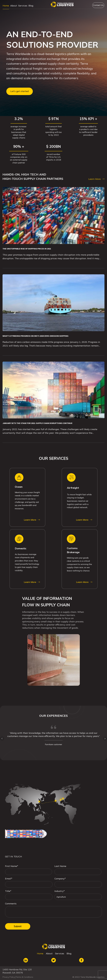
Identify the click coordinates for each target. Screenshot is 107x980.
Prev (2, 739)
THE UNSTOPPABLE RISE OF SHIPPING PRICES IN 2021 (27, 249)
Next (105, 739)
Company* (60, 879)
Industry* (60, 891)
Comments (11, 904)
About (14, 6)
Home (6, 6)
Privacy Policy (9, 977)
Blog (31, 6)
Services (23, 6)
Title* (8, 891)
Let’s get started (20, 91)
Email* (9, 879)
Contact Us (98, 5)
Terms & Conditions (25, 977)
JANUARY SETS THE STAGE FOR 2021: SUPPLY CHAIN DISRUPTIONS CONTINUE (37, 423)
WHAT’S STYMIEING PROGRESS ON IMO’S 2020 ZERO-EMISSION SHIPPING (35, 336)
